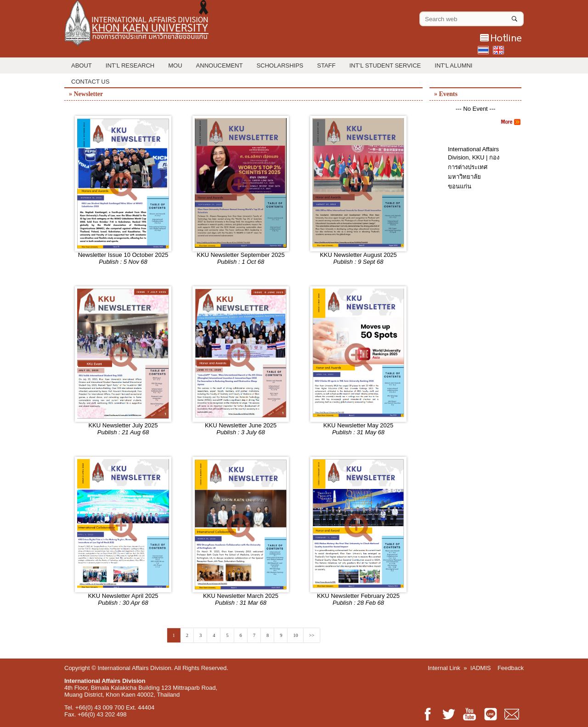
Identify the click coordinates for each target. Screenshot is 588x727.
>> (312, 635)
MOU (175, 65)
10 (295, 635)
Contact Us (90, 82)
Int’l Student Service (385, 65)
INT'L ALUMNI (453, 65)
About (82, 65)
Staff (326, 65)
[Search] (514, 17)
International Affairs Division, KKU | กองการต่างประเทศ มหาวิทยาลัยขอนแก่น (474, 168)
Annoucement (220, 65)
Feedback (511, 668)
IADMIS (481, 668)
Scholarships (280, 65)
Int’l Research (130, 65)
